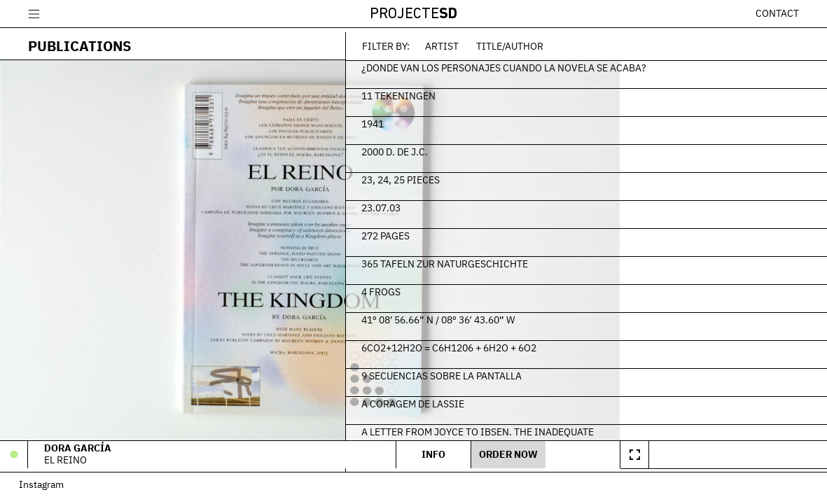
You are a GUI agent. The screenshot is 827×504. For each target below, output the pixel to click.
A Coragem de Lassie (584, 400)
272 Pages (557, 232)
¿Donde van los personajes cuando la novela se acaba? (656, 70)
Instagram (50, 490)
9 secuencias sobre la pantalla (613, 372)
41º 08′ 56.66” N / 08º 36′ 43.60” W (609, 316)
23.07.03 (553, 204)
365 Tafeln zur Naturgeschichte (616, 260)
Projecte (413, 14)
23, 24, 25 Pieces (572, 176)
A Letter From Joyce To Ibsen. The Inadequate (649, 428)
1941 (544, 120)
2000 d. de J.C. (566, 148)
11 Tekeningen (570, 92)
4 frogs (553, 288)
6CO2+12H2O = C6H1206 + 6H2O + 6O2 (620, 344)
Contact (777, 13)
